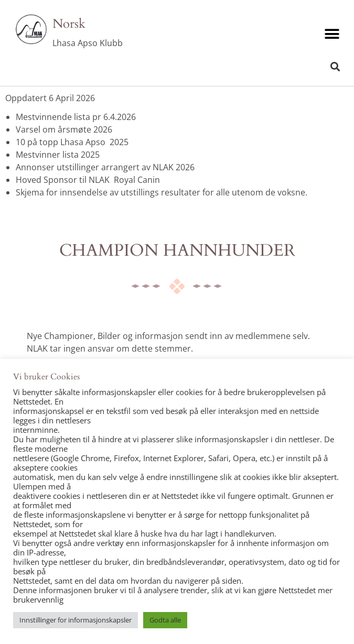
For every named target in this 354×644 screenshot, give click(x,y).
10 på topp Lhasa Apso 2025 (72, 142)
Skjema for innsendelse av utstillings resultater (108, 192)
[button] (332, 34)
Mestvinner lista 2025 (58, 155)
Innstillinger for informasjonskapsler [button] (76, 620)
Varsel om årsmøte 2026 (64, 129)
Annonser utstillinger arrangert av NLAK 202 (103, 167)
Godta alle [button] (165, 620)
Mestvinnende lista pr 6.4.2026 (76, 117)
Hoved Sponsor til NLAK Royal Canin (88, 180)
